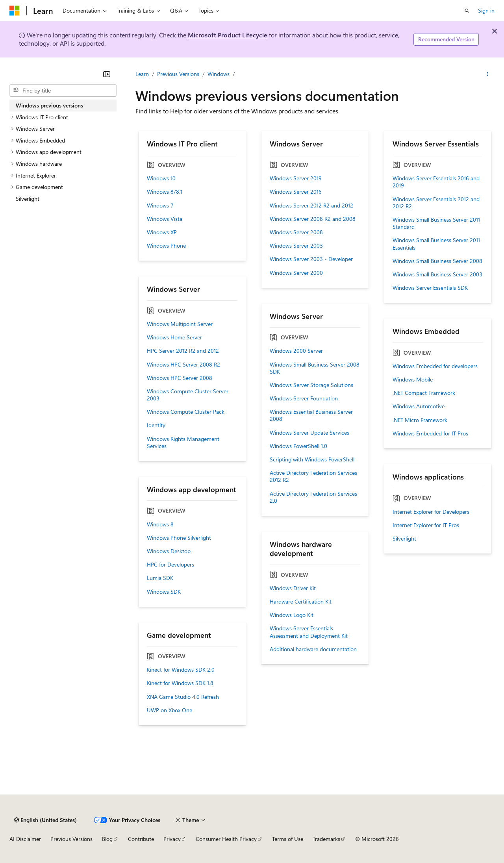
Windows (219, 74)
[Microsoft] (15, 11)
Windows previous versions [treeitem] (49, 105)
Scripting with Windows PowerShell (312, 459)
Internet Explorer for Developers (431, 512)
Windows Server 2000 (296, 273)
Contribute (141, 839)
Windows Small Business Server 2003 (437, 274)
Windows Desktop (169, 551)
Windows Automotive (419, 406)
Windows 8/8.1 (165, 192)
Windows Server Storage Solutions (311, 385)
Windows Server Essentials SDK (430, 288)
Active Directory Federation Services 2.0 (313, 497)
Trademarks (326, 839)
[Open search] (467, 11)
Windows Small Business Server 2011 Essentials (436, 244)
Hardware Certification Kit (301, 602)
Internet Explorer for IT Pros (426, 525)
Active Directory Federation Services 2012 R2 (313, 476)
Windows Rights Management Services (183, 443)
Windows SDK (164, 592)
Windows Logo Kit (292, 615)
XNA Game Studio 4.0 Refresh (183, 697)
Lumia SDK (160, 578)
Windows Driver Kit (293, 588)
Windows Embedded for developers (435, 366)
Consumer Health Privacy (226, 839)
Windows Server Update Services (309, 433)
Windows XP (162, 232)
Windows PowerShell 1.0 (298, 446)
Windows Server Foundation (304, 398)
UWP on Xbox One (170, 710)
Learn (142, 74)
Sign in (486, 10)
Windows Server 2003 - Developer (311, 259)
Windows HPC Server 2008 (180, 378)
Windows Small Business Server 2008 (437, 261)
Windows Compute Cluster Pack (186, 412)
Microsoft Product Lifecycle (228, 35)
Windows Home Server (174, 337)
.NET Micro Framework (420, 420)
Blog (107, 839)
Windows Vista (165, 219)
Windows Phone (166, 246)
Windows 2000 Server (296, 351)
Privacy (172, 839)
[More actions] (488, 74)
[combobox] (63, 91)
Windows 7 (160, 206)
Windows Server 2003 (296, 246)
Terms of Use (288, 839)
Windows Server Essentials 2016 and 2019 (436, 182)
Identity (156, 425)
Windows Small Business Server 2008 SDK (315, 368)
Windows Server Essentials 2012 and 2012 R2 (436, 203)
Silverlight (404, 539)
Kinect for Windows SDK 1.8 (180, 683)
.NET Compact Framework (424, 393)
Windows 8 (160, 524)
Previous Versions (178, 74)
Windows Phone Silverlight (179, 538)
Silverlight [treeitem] (28, 199)
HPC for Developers (170, 565)
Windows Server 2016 (296, 192)
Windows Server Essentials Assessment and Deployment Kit (309, 632)
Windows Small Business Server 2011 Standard (436, 223)
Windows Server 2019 (296, 178)
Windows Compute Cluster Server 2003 (188, 395)
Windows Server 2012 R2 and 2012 (311, 206)
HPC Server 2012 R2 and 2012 (183, 351)
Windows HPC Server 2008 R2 (183, 365)
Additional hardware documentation (313, 649)
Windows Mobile (413, 380)
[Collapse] (107, 74)
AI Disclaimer (25, 839)
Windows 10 (161, 178)
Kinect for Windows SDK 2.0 (181, 670)
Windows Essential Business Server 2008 (311, 415)
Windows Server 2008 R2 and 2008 (313, 219)
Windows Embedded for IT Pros (430, 433)
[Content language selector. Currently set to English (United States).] (45, 820)
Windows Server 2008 (296, 232)
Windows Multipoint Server (180, 324)
